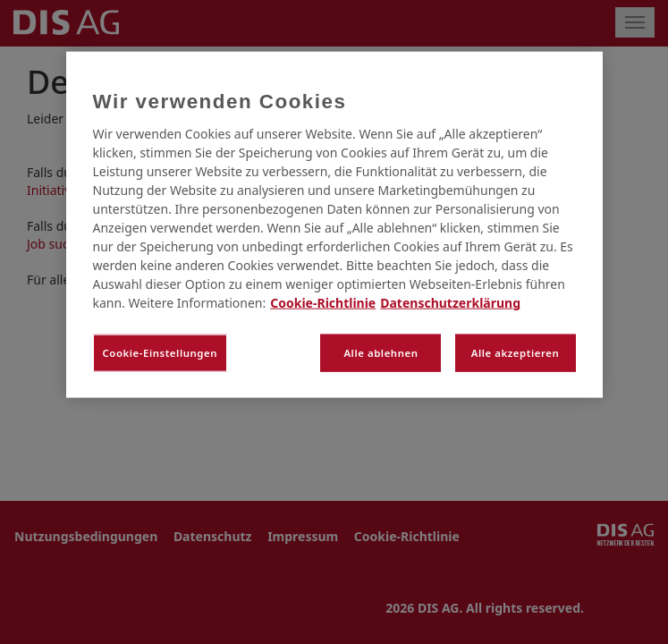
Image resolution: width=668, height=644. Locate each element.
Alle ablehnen (381, 353)
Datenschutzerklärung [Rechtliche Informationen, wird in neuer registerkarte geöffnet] (450, 303)
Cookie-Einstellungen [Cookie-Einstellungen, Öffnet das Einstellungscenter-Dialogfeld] (161, 353)
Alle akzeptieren (516, 353)
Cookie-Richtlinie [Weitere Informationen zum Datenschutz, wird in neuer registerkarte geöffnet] (323, 303)
